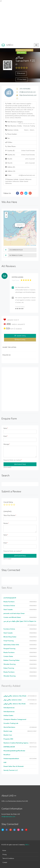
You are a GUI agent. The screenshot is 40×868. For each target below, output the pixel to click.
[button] (24, 224)
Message (7, 444)
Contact (5, 862)
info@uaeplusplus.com (8, 817)
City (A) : (20, 163)
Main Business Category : (20, 122)
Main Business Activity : (20, 126)
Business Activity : (20, 130)
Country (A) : (20, 155)
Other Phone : (11, 146)
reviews (18, 329)
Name (6, 428)
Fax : (8, 138)
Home (4, 851)
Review (6, 523)
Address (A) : (10, 171)
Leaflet (28, 245)
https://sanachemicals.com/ (28, 95)
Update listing (21, 336)
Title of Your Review (10, 515)
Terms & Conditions (8, 858)
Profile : (20, 111)
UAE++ (27, 845)
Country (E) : (20, 151)
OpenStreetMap (33, 245)
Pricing (5, 855)
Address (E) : (10, 167)
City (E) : (20, 159)
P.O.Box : (9, 142)
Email (6, 436)
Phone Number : (11, 134)
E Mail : (20, 175)
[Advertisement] (20, 22)
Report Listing (21, 340)
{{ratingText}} (7, 511)
